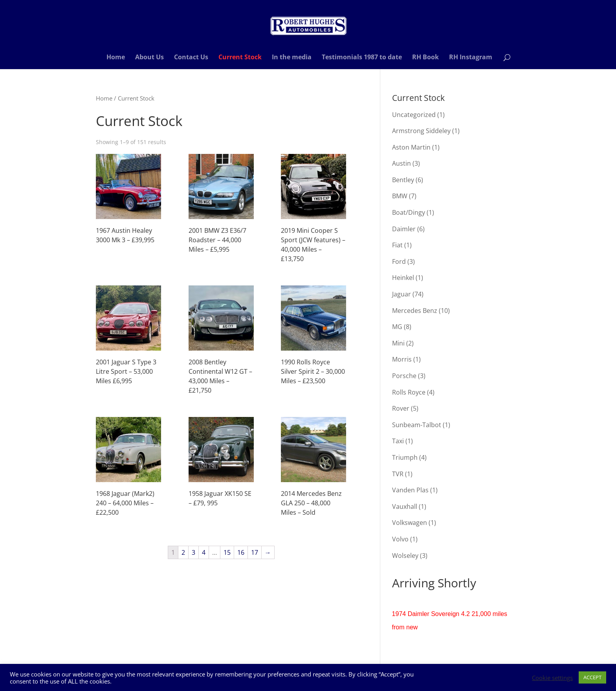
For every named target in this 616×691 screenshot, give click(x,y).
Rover (401, 408)
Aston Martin (411, 147)
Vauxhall (405, 506)
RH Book (425, 58)
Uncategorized (414, 115)
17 (255, 552)
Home (116, 58)
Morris (402, 359)
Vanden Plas (410, 490)
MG (397, 327)
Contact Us (191, 58)
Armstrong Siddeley (421, 131)
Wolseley (405, 556)
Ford (399, 261)
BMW (400, 196)
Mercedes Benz (415, 311)
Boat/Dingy (409, 212)
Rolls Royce (409, 392)
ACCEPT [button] (592, 677)
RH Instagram (471, 58)
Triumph (405, 457)
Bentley (403, 180)
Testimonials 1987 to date (362, 58)
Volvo (400, 539)
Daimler (404, 229)
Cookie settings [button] (552, 678)
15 (227, 552)
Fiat (397, 245)
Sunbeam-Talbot (417, 425)
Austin (401, 163)
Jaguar (401, 294)
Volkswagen (410, 523)
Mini (398, 343)
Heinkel (403, 278)
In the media (292, 58)
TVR (398, 474)
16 (241, 552)
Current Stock (240, 58)
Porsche (404, 376)
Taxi (398, 441)
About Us (149, 58)
